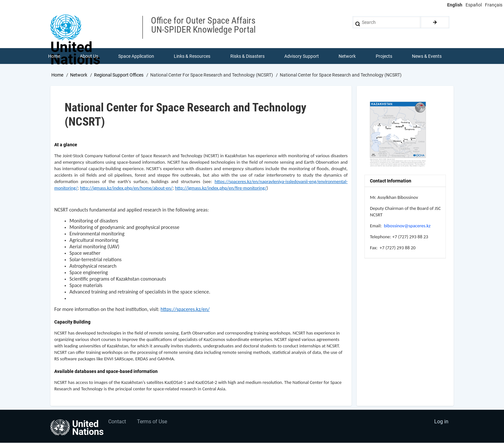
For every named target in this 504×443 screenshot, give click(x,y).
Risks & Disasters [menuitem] (247, 56)
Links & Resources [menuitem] (192, 56)
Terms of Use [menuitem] (153, 422)
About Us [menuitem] (89, 56)
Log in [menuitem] (441, 422)
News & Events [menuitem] (427, 56)
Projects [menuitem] (384, 56)
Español (474, 5)
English (455, 5)
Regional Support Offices (119, 75)
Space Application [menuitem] (136, 56)
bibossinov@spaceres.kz (407, 226)
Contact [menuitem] (117, 422)
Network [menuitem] (347, 56)
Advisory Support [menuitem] (302, 56)
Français (494, 5)
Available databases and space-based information (106, 372)
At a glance (66, 145)
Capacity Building (72, 322)
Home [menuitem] (54, 56)
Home (57, 75)
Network (79, 75)
